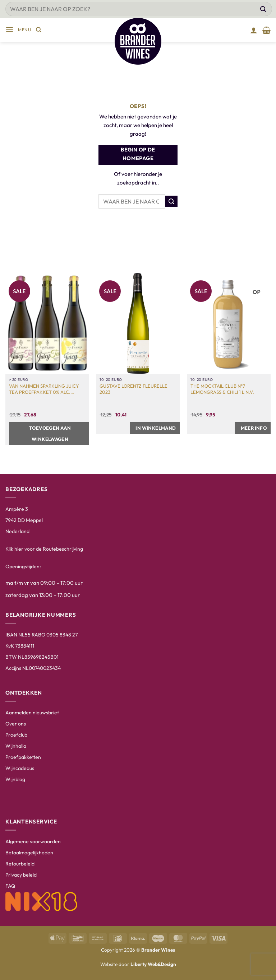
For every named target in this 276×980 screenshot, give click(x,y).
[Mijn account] (254, 30)
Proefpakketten (23, 757)
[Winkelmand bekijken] (266, 30)
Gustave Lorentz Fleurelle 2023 (134, 389)
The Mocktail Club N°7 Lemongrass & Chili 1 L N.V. (222, 389)
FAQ (10, 886)
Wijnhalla (16, 746)
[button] (18, 30)
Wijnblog (15, 779)
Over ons (16, 724)
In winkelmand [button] (156, 428)
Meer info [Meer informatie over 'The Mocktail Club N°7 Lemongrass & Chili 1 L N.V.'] (254, 428)
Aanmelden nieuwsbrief (32, 713)
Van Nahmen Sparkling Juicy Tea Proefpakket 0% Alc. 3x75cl (44, 389)
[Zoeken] (38, 30)
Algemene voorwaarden (33, 841)
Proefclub (16, 735)
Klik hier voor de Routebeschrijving (44, 549)
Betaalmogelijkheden (29, 853)
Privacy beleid (21, 875)
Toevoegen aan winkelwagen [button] (50, 433)
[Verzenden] (263, 9)
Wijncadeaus (20, 768)
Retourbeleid (20, 864)
